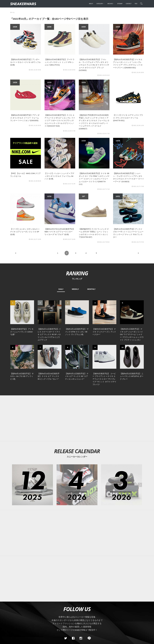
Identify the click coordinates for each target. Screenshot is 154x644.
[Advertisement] (77, 377)
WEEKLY (75, 289)
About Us (24, 614)
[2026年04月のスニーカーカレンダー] (77, 443)
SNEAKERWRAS (125, 613)
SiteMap (14, 614)
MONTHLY (91, 289)
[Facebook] (73, 597)
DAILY (61, 289)
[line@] (88, 597)
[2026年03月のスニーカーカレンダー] (122, 443)
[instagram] (81, 597)
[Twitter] (66, 597)
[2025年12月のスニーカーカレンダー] (32, 443)
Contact (33, 614)
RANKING (77, 273)
